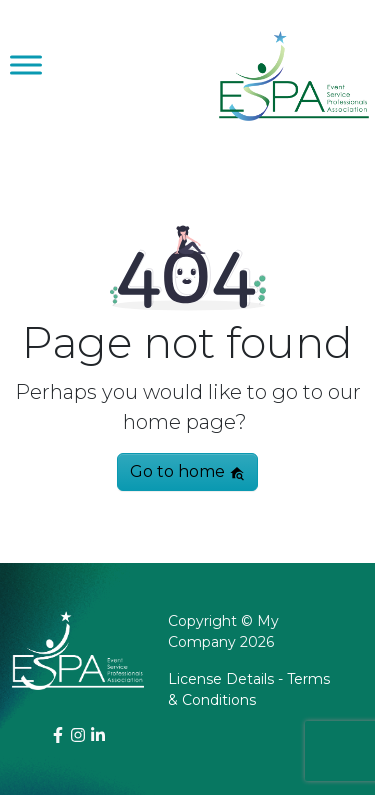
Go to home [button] (187, 471)
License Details (221, 679)
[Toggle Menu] (26, 64)
